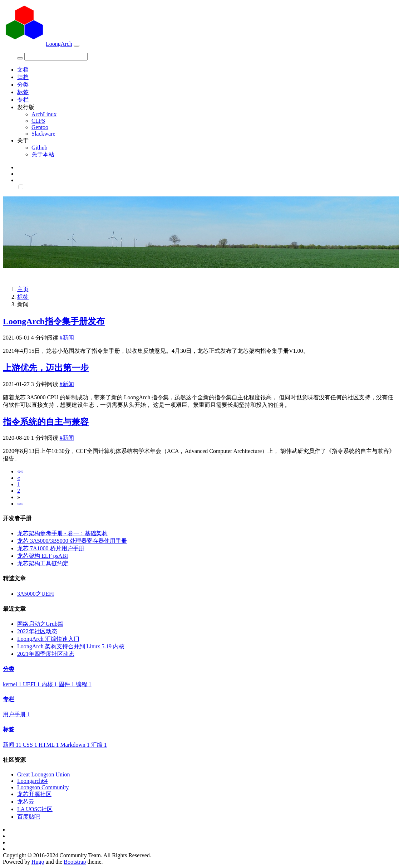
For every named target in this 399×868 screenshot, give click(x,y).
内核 (50, 684)
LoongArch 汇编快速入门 (48, 639)
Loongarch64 (32, 781)
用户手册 (16, 714)
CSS (30, 745)
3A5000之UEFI (36, 594)
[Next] (19, 497)
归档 (23, 77)
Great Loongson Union (44, 774)
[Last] (20, 504)
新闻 (13, 745)
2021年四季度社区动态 (46, 654)
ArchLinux (44, 114)
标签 (23, 92)
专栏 (23, 100)
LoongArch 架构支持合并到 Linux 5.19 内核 (71, 646)
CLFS (38, 121)
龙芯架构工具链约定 (43, 563)
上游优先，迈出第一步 (46, 368)
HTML (50, 745)
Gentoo (40, 127)
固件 (67, 684)
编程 (84, 684)
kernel (13, 684)
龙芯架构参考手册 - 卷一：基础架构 (62, 533)
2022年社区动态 (37, 631)
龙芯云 (26, 802)
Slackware (43, 134)
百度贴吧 (29, 817)
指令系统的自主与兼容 (46, 422)
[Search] (56, 57)
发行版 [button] (26, 107)
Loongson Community (43, 787)
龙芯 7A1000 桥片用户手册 (51, 548)
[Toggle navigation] (77, 46)
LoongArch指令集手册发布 (54, 321)
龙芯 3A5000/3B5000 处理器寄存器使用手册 (72, 541)
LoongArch (38, 44)
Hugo (38, 862)
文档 (23, 70)
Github (39, 148)
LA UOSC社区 (35, 809)
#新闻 (67, 338)
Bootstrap (75, 862)
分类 (23, 85)
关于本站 (43, 154)
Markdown (76, 745)
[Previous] (19, 478)
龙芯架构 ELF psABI (43, 556)
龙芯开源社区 (34, 794)
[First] (20, 471)
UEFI (32, 684)
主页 (23, 289)
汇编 (99, 745)
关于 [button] (23, 140)
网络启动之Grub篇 (40, 624)
